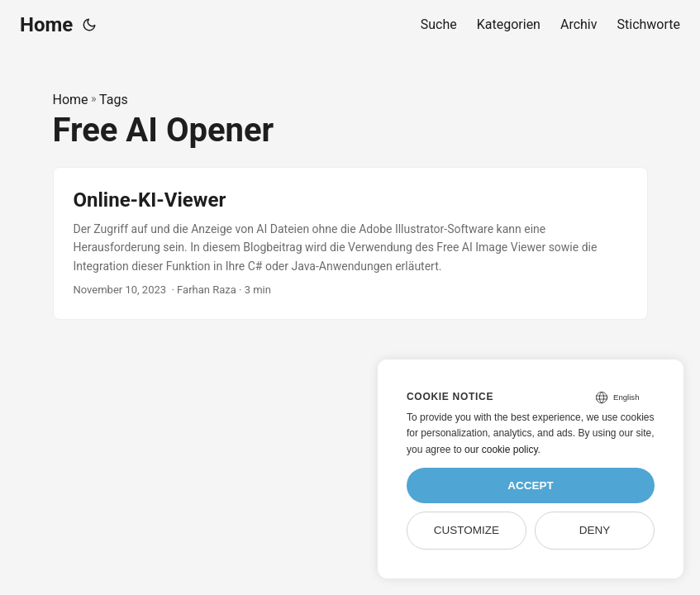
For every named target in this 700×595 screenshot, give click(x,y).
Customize (467, 530)
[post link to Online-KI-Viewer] (350, 243)
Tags (114, 100)
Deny (595, 530)
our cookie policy (501, 450)
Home (46, 25)
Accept (531, 486)
